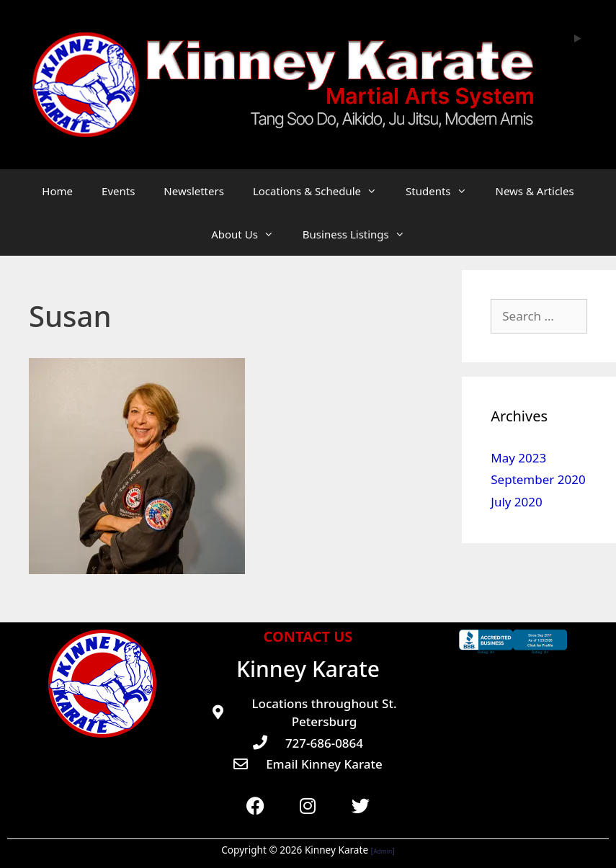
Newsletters (194, 191)
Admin (383, 851)
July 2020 (517, 502)
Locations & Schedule (322, 191)
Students (443, 191)
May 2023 (518, 458)
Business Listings (361, 234)
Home (57, 191)
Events (118, 191)
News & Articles (535, 191)
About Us (250, 234)
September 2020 (538, 479)
